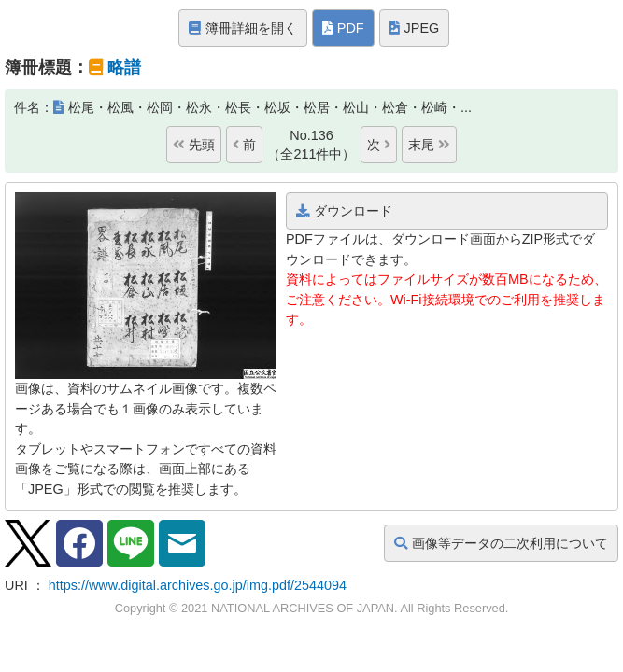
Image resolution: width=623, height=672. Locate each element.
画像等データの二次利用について (501, 543)
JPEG (415, 28)
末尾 (429, 145)
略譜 (124, 67)
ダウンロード (344, 211)
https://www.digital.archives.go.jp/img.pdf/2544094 (198, 585)
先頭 (194, 145)
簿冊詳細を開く (243, 28)
